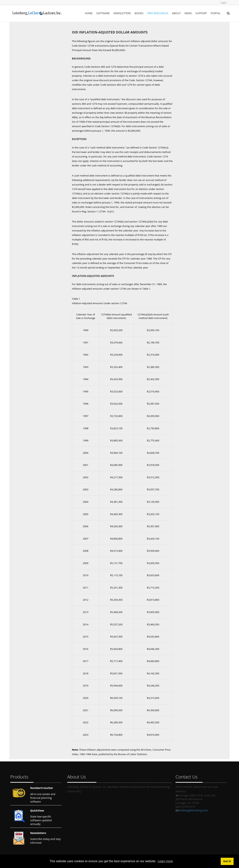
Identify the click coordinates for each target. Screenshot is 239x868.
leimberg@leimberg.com (193, 810)
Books (139, 13)
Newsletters (122, 13)
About (176, 13)
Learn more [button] (165, 861)
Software (103, 13)
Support (201, 13)
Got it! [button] (227, 861)
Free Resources (158, 13)
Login (224, 3)
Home (89, 13)
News (188, 13)
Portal (216, 13)
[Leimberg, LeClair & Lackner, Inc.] (37, 12)
